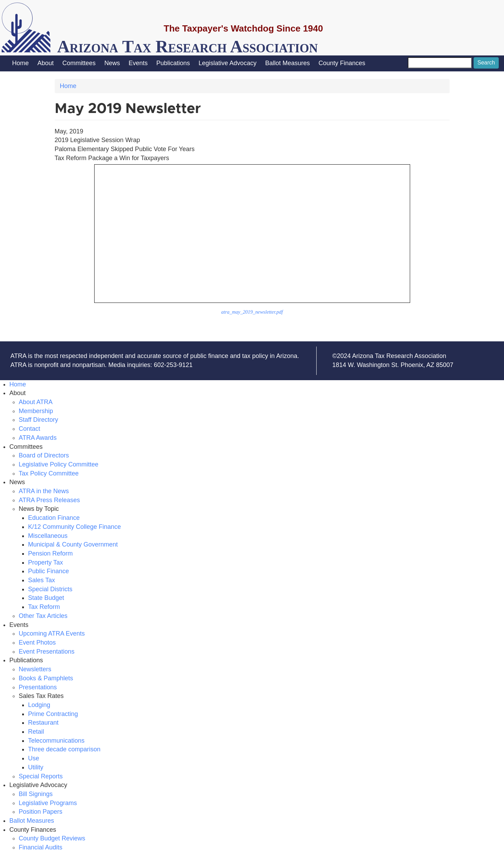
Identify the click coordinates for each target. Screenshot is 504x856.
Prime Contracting (53, 714)
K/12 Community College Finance (74, 527)
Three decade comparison (64, 749)
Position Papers (41, 812)
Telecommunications (56, 741)
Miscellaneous (48, 536)
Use (34, 758)
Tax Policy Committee (49, 473)
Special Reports (41, 776)
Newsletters (35, 669)
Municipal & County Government (73, 544)
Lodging (39, 705)
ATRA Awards (38, 438)
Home (20, 63)
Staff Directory (38, 420)
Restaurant (43, 723)
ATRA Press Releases (49, 500)
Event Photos (37, 643)
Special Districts (50, 589)
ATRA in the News (44, 491)
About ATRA (36, 402)
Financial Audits (41, 847)
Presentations (38, 687)
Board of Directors (44, 455)
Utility (36, 767)
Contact (29, 429)
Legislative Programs (48, 803)
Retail (36, 732)
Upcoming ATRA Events (52, 634)
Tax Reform (44, 607)
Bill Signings (36, 794)
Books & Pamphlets (46, 678)
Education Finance (54, 518)
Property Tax (46, 562)
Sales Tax (42, 580)
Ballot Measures (287, 63)
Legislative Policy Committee (59, 464)
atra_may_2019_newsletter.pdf (252, 312)
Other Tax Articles (43, 616)
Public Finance (48, 571)
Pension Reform (50, 553)
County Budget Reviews (52, 838)
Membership (36, 411)
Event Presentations (47, 652)
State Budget (46, 598)
